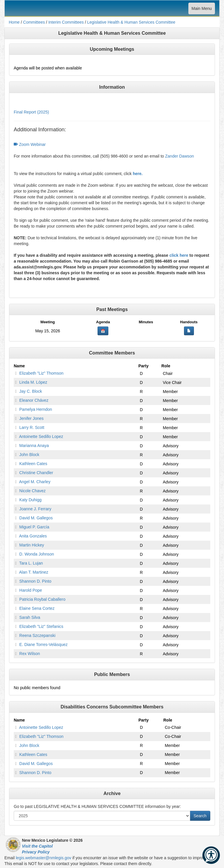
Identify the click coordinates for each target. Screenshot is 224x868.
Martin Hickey (32, 545)
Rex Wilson (30, 654)
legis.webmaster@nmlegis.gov (44, 858)
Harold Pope (31, 590)
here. (138, 174)
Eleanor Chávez (34, 400)
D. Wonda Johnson (37, 554)
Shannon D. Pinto (35, 581)
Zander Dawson (179, 156)
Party (144, 366)
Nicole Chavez (32, 491)
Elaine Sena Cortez (37, 608)
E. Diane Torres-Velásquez (44, 645)
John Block (29, 455)
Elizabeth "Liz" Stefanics (41, 626)
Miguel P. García (34, 527)
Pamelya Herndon (36, 409)
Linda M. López (33, 382)
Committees (34, 22)
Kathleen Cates (33, 464)
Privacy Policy (36, 852)
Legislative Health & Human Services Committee (131, 22)
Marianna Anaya (34, 446)
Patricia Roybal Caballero (42, 599)
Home (14, 22)
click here (179, 255)
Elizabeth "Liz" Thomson (41, 373)
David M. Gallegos (36, 518)
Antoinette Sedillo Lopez (41, 436)
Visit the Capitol (37, 846)
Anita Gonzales (33, 536)
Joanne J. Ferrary (35, 509)
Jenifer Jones (31, 418)
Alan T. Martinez (34, 572)
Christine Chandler (36, 473)
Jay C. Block (31, 391)
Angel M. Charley (35, 482)
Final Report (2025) (31, 112)
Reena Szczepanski (37, 635)
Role (166, 366)
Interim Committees (66, 22)
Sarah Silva (30, 617)
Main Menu (202, 10)
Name (19, 366)
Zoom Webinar (30, 144)
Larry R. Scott (32, 427)
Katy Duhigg (30, 500)
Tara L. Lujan (31, 563)
